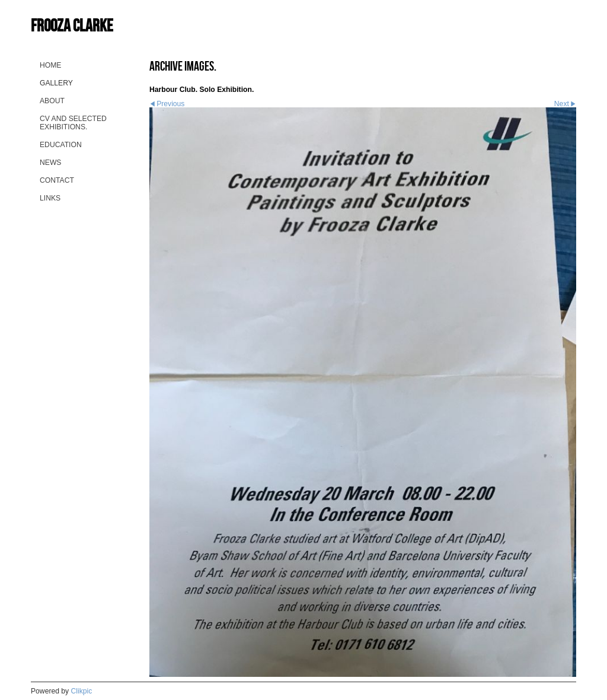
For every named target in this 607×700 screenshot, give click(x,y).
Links (50, 198)
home (50, 65)
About (52, 101)
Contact (57, 180)
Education (61, 145)
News (50, 163)
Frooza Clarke (72, 25)
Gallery (56, 83)
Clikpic (82, 691)
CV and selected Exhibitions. (73, 123)
